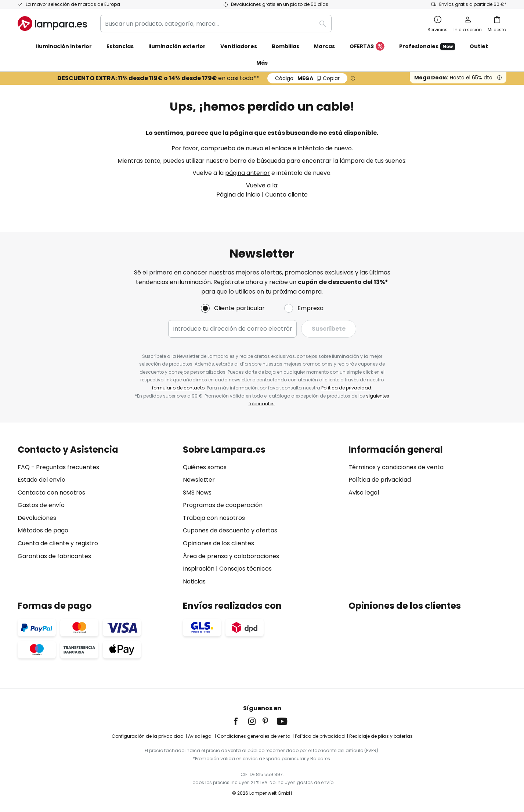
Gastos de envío (41, 505)
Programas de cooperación (223, 505)
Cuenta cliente (286, 195)
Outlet (479, 46)
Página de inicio (238, 195)
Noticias (194, 581)
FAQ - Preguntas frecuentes (58, 467)
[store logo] (52, 24)
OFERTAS (367, 47)
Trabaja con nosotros (214, 518)
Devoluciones (37, 518)
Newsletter (199, 480)
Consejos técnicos (245, 569)
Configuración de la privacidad (148, 736)
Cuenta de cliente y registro (58, 543)
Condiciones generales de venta (254, 736)
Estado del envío (41, 480)
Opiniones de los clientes (218, 543)
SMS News (197, 493)
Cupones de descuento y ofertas (230, 530)
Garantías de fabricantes (54, 556)
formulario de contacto (178, 388)
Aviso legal (364, 493)
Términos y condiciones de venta (396, 467)
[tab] (97, 515)
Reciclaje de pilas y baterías (381, 736)
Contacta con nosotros (51, 493)
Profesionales (427, 46)
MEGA (307, 78)
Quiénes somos (205, 467)
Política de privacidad (346, 388)
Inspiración (199, 569)
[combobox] (216, 24)
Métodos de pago (43, 530)
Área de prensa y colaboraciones (231, 556)
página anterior (247, 173)
